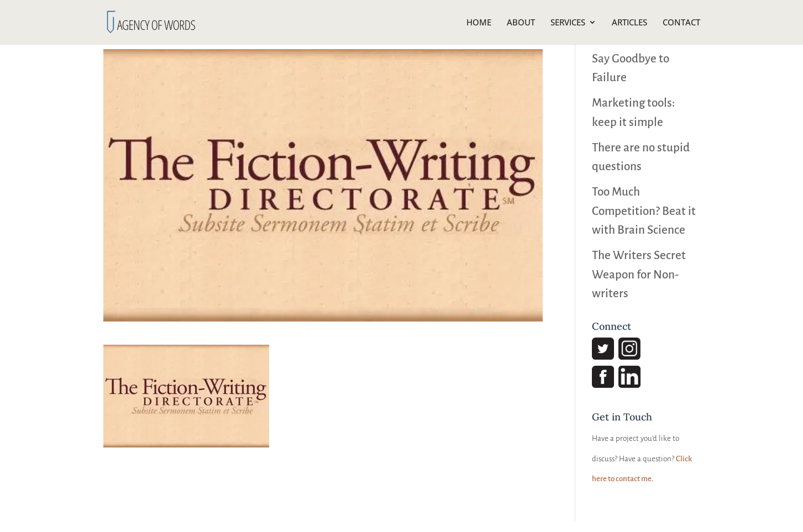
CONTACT (681, 23)
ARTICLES (629, 23)
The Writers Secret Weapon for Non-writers (639, 275)
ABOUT (521, 23)
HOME (479, 23)
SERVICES (568, 23)
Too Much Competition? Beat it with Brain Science (644, 211)
